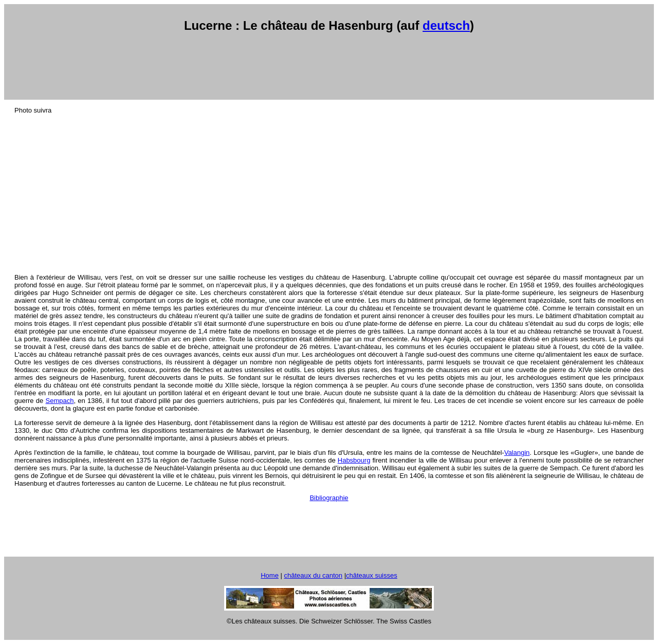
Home (270, 575)
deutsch (446, 25)
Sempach (60, 401)
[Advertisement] (329, 66)
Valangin (517, 453)
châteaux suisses (372, 575)
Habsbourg (354, 460)
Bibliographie (329, 498)
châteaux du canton (313, 575)
